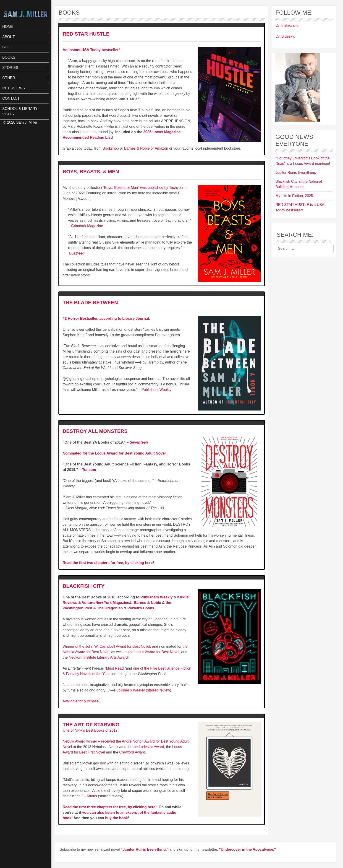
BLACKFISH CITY (83, 586)
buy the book (117, 818)
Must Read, (115, 668)
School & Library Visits (20, 111)
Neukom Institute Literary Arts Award (98, 657)
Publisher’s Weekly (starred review (142, 690)
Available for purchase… (82, 701)
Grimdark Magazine (87, 226)
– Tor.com (88, 470)
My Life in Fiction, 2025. (295, 196)
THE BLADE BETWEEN (90, 303)
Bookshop (111, 148)
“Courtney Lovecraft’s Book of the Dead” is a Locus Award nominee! (303, 161)
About (9, 37)
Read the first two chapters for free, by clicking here (108, 563)
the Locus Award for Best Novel (154, 652)
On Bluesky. (285, 36)
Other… (10, 78)
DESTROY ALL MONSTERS (95, 431)
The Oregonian (110, 608)
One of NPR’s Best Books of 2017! (90, 730)
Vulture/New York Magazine (106, 603)
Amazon (161, 148)
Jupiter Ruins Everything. (296, 173)
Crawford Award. (133, 752)
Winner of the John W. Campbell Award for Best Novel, (107, 646)
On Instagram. (287, 25)
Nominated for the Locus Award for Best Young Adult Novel (114, 453)
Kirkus (92, 796)
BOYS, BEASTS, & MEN (91, 172)
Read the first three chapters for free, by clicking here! (110, 807)
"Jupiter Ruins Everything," (145, 849)
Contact (11, 98)
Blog (7, 47)
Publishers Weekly (156, 390)
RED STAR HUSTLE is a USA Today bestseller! (300, 207)
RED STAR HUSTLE (86, 34)
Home (8, 27)
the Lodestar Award (148, 747)
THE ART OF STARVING (92, 725)
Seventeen (139, 442)
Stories (10, 68)
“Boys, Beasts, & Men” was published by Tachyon (143, 188)
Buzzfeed (77, 253)
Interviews (14, 88)
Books (9, 57)
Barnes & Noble (137, 148)
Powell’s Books (141, 608)
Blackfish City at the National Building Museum (299, 184)
